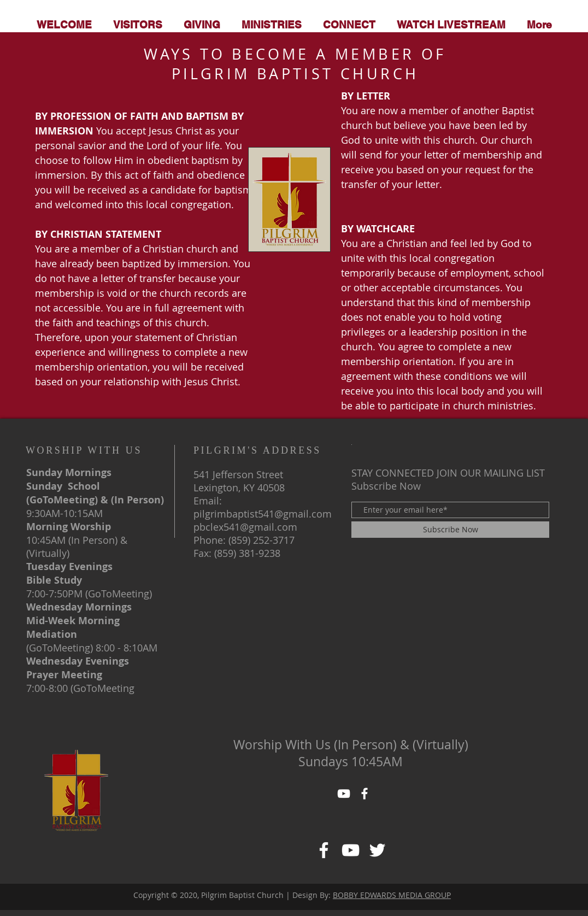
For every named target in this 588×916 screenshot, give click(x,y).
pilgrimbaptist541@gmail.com (263, 514)
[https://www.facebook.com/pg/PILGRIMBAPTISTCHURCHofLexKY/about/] (351, 850)
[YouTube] (344, 794)
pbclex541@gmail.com (245, 527)
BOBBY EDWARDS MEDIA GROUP (392, 895)
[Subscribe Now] (450, 530)
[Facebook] (324, 850)
